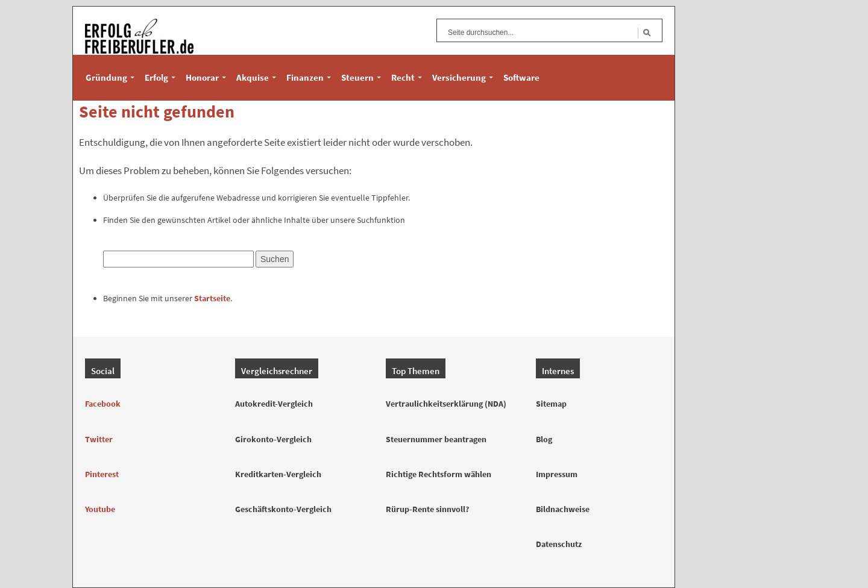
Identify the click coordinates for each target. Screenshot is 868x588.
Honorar (202, 77)
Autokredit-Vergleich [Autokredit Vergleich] (274, 404)
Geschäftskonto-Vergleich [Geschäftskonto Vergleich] (283, 509)
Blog (544, 439)
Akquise (253, 77)
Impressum (557, 474)
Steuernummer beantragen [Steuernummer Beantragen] (436, 439)
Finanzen (305, 77)
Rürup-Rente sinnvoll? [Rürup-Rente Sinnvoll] (427, 509)
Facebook (103, 404)
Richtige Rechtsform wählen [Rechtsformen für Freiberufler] (439, 474)
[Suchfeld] (539, 33)
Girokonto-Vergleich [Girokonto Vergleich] (273, 439)
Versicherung (459, 77)
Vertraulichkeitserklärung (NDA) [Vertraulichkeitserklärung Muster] (446, 404)
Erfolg (156, 77)
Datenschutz (559, 544)
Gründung (106, 77)
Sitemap (551, 404)
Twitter (99, 439)
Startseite (212, 298)
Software (521, 77)
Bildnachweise (563, 509)
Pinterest (102, 474)
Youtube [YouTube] (100, 509)
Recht (403, 77)
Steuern (357, 77)
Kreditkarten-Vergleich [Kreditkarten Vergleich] (278, 474)
